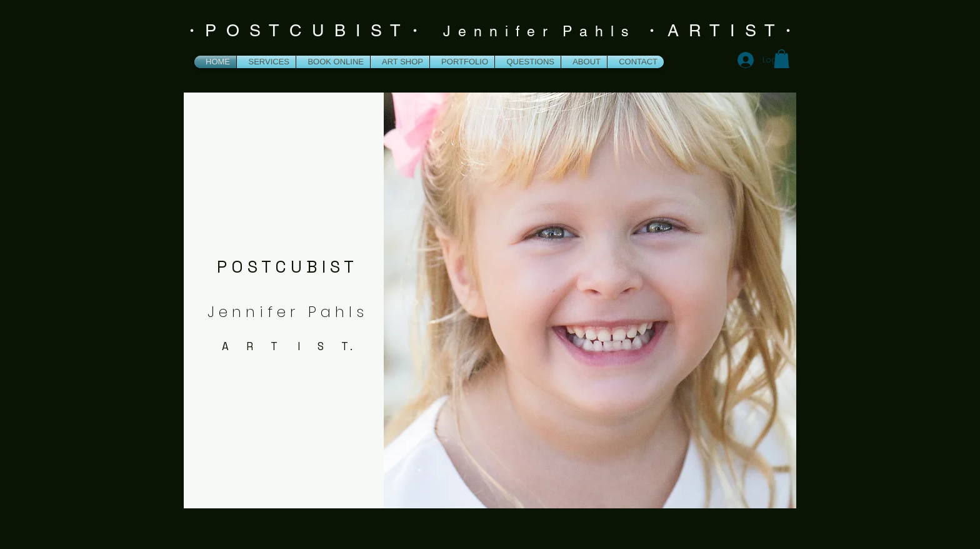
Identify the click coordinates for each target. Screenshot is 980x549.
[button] (782, 59)
